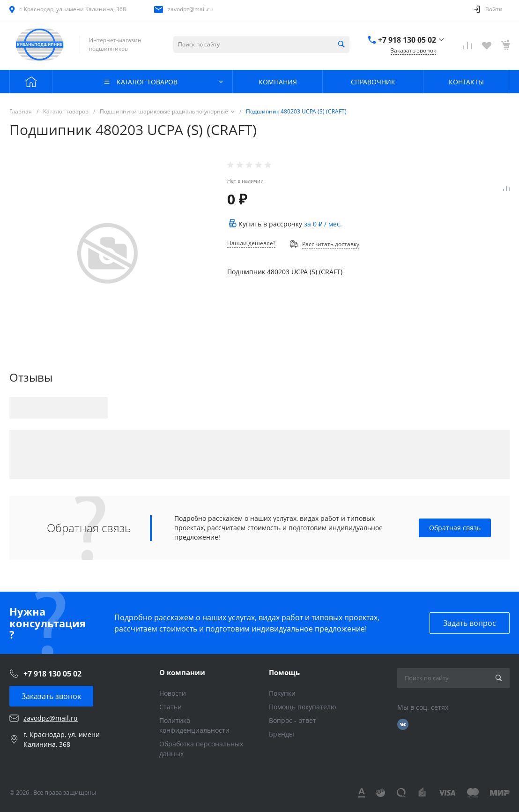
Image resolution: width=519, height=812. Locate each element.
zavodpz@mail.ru (190, 9)
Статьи (171, 707)
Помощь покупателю (303, 707)
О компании (182, 672)
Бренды (282, 734)
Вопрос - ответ (293, 720)
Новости (173, 693)
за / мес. (323, 224)
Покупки (282, 693)
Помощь (284, 672)
